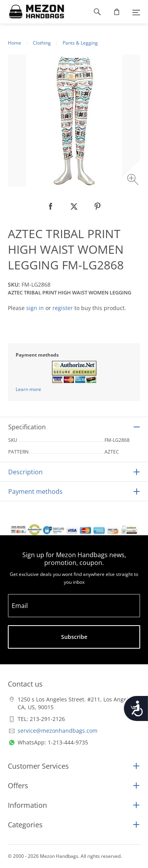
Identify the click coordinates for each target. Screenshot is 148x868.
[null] (51, 206)
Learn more (28, 389)
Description (25, 472)
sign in (35, 308)
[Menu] (136, 12)
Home (14, 43)
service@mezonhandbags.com (58, 731)
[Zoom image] (134, 180)
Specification (27, 427)
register (63, 308)
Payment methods (35, 491)
